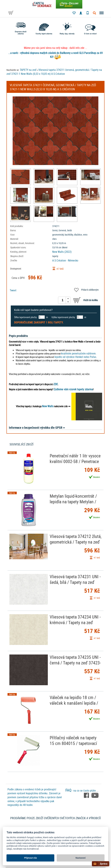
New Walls (48, 406)
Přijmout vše (30, 858)
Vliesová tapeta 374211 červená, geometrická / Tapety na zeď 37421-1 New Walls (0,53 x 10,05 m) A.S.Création (54, 72)
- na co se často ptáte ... (82, 791)
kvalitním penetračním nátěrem (78, 353)
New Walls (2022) (62, 252)
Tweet (13, 290)
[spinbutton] (63, 300)
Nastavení (81, 858)
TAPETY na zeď (28, 70)
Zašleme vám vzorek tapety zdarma (73, 389)
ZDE (56, 384)
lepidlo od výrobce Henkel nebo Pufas (75, 357)
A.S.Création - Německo (65, 260)
